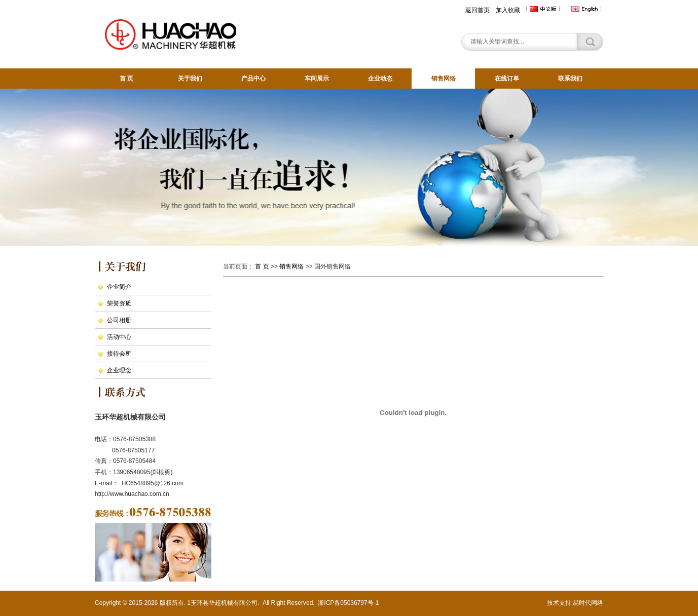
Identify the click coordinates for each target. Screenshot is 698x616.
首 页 (126, 79)
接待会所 (119, 354)
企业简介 (119, 287)
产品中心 (253, 79)
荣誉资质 (119, 303)
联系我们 (570, 79)
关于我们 (190, 79)
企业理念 (119, 370)
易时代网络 (588, 603)
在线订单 (507, 79)
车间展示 (317, 79)
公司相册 (119, 320)
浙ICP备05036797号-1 (348, 603)
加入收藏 (508, 10)
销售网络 (444, 79)
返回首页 (477, 10)
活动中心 (119, 337)
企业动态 (380, 79)
